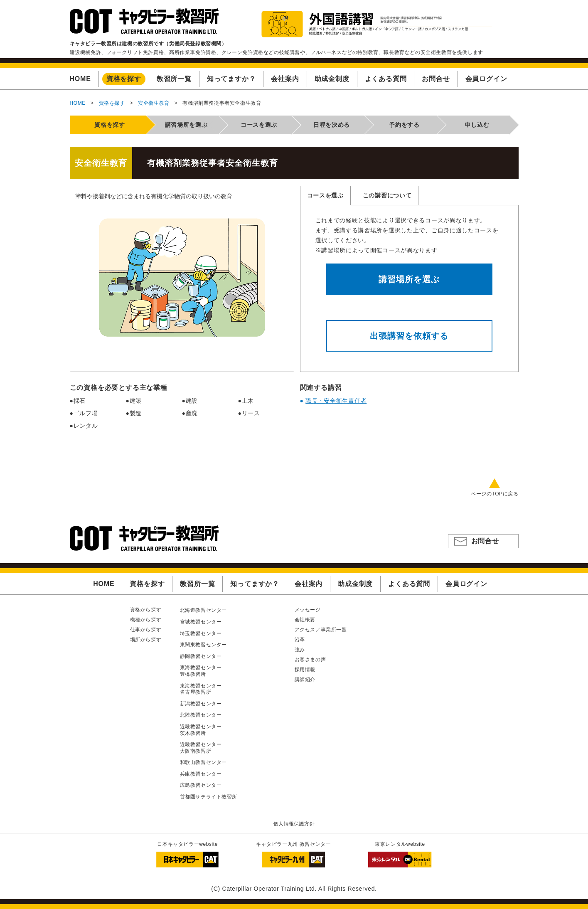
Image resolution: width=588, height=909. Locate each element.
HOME (78, 103)
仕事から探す (146, 630)
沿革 (300, 640)
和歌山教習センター (203, 762)
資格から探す (146, 610)
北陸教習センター (201, 715)
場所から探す (146, 640)
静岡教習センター (201, 656)
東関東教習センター (203, 645)
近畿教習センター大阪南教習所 (201, 748)
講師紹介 (305, 680)
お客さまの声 (310, 660)
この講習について (387, 195)
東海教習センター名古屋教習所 (201, 689)
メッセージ (308, 610)
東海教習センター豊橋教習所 (201, 671)
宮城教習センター (201, 622)
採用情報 (305, 670)
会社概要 (305, 620)
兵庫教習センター (201, 774)
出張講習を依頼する (409, 336)
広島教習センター (201, 785)
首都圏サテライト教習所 (209, 797)
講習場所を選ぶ (409, 279)
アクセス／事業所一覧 (321, 630)
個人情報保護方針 (294, 824)
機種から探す (146, 620)
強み (300, 650)
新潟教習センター (201, 704)
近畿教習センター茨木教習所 (201, 730)
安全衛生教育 (154, 103)
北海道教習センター (203, 610)
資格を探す (112, 103)
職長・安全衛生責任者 (336, 401)
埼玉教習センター (201, 633)
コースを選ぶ (325, 195)
